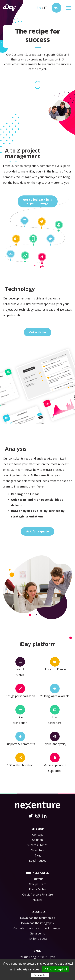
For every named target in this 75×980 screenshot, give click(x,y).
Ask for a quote (37, 531)
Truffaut (38, 879)
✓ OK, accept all (55, 969)
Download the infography (37, 923)
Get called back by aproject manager (38, 201)
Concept (38, 835)
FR (46, 8)
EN (39, 8)
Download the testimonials (37, 918)
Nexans (37, 900)
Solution (37, 840)
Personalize (40, 975)
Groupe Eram (38, 884)
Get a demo (38, 332)
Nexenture (38, 850)
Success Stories (37, 845)
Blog (38, 855)
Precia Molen (37, 889)
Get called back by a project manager (37, 928)
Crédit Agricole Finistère (37, 894)
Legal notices (38, 861)
